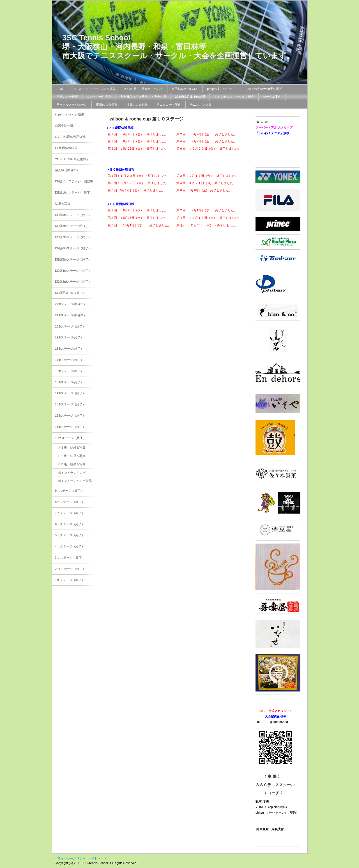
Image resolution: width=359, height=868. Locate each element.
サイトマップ (97, 858)
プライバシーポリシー (70, 858)
